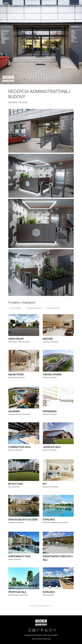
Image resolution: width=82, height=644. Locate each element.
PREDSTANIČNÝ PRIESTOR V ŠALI (58, 558)
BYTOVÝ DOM (15, 484)
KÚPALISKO (49, 520)
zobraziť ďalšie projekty (40, 606)
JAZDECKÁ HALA (52, 447)
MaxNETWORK (16, 375)
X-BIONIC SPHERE (52, 375)
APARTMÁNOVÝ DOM (19, 556)
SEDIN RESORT (16, 339)
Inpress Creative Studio (44, 639)
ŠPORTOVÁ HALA (17, 592)
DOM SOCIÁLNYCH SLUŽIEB (23, 520)
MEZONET (48, 339)
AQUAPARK (14, 411)
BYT (45, 484)
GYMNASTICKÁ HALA (19, 447)
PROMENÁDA (50, 411)
